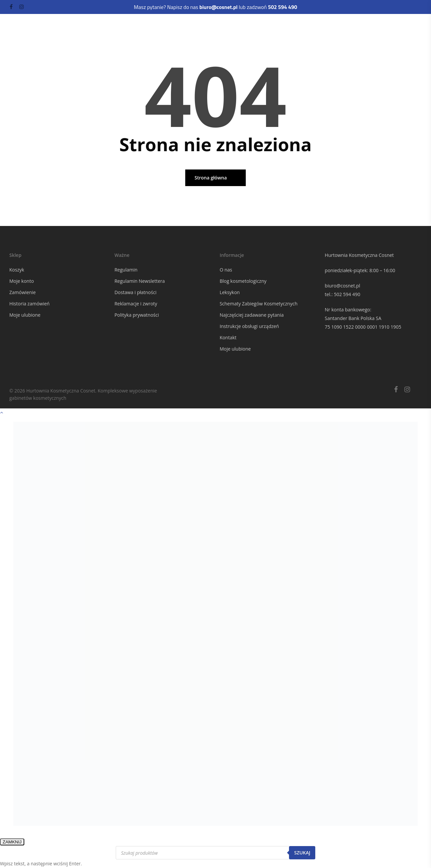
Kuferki (77, 39)
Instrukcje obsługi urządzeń (249, 326)
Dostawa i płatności (135, 292)
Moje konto (22, 281)
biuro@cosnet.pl (343, 286)
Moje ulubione (25, 315)
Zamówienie (22, 292)
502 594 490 (347, 294)
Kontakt (228, 337)
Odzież (99, 39)
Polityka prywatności (137, 315)
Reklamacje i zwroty (136, 304)
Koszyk (17, 270)
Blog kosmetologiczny (243, 281)
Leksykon (230, 292)
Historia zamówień (29, 304)
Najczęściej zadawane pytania (252, 315)
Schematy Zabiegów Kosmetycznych (258, 304)
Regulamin (126, 270)
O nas (226, 270)
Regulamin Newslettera (140, 281)
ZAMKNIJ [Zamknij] (12, 842)
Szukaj (302, 853)
